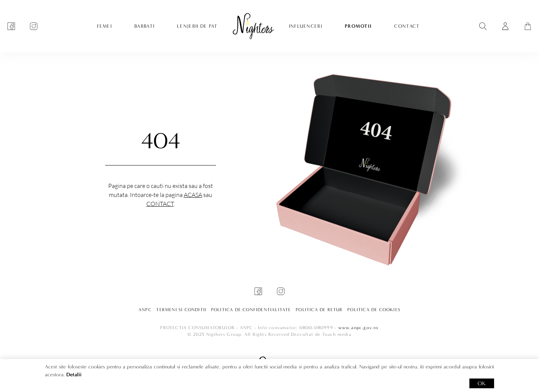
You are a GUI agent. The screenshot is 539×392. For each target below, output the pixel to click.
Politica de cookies (374, 310)
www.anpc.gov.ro (359, 328)
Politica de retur (319, 310)
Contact (160, 204)
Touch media (337, 334)
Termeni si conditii (181, 310)
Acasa (193, 195)
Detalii (74, 375)
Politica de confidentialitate (251, 310)
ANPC (145, 310)
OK (482, 383)
